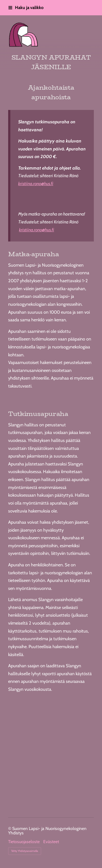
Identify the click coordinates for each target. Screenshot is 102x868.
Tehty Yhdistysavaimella (25, 851)
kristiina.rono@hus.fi (36, 183)
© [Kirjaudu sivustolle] (10, 828)
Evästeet (51, 842)
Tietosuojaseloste (24, 842)
